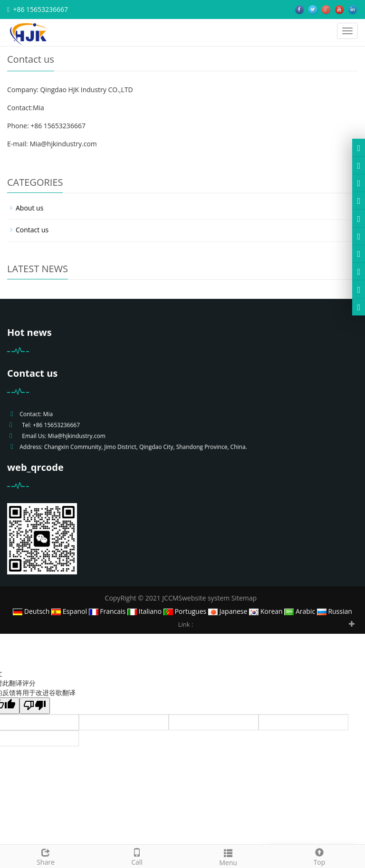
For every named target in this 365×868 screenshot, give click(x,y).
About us (29, 208)
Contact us (32, 230)
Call (137, 856)
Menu (228, 856)
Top (319, 856)
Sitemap (244, 598)
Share (46, 856)
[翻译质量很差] (35, 706)
